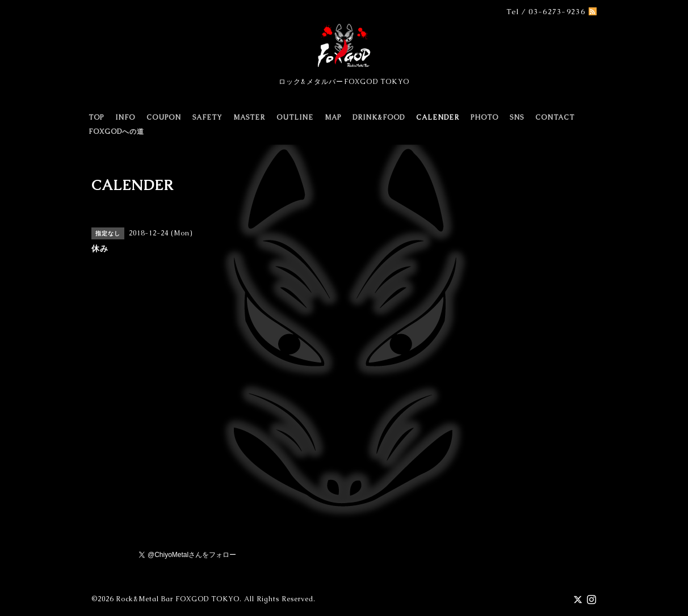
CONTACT (555, 117)
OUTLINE (295, 117)
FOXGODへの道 (116, 132)
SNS (517, 117)
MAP (333, 117)
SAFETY (207, 117)
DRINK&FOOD (379, 117)
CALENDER (438, 117)
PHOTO (484, 117)
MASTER (249, 117)
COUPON (164, 117)
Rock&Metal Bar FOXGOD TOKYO (178, 599)
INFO (125, 117)
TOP (96, 117)
